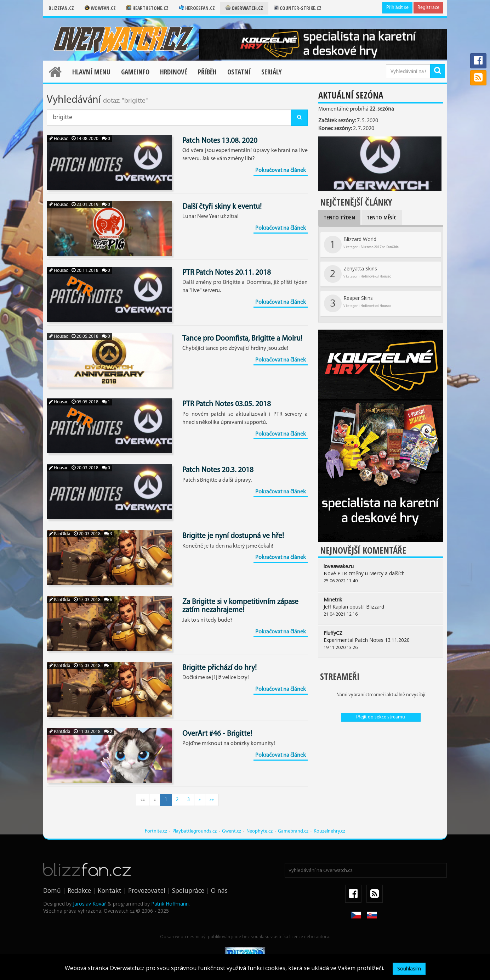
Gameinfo (135, 72)
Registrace (428, 8)
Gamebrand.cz (293, 831)
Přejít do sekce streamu (381, 717)
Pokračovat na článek (281, 170)
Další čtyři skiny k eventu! (222, 207)
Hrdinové (174, 72)
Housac (58, 139)
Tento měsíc (382, 217)
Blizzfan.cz (61, 8)
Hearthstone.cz (147, 8)
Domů (52, 890)
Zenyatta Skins (357, 274)
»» (212, 800)
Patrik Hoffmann (170, 904)
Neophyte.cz (260, 831)
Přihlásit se (397, 8)
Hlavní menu (91, 72)
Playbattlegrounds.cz (195, 831)
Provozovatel (147, 890)
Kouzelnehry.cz (329, 831)
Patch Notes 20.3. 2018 (218, 470)
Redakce (79, 890)
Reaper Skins (357, 303)
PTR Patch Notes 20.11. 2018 (227, 273)
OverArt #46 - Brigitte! (217, 734)
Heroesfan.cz (197, 8)
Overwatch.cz (244, 8)
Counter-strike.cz (298, 8)
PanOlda (59, 534)
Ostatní (239, 72)
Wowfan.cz (100, 8)
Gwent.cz (232, 831)
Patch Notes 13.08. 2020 (220, 141)
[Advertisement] (381, 778)
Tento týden (339, 217)
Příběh (207, 72)
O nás (219, 890)
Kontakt (110, 890)
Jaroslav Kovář (90, 904)
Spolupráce (188, 890)
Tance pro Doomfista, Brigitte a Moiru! (242, 339)
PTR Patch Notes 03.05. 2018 (227, 404)
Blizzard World (361, 245)
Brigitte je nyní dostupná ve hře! (233, 536)
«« (143, 800)
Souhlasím (409, 968)
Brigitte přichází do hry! (220, 668)
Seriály (272, 72)
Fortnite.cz (156, 831)
